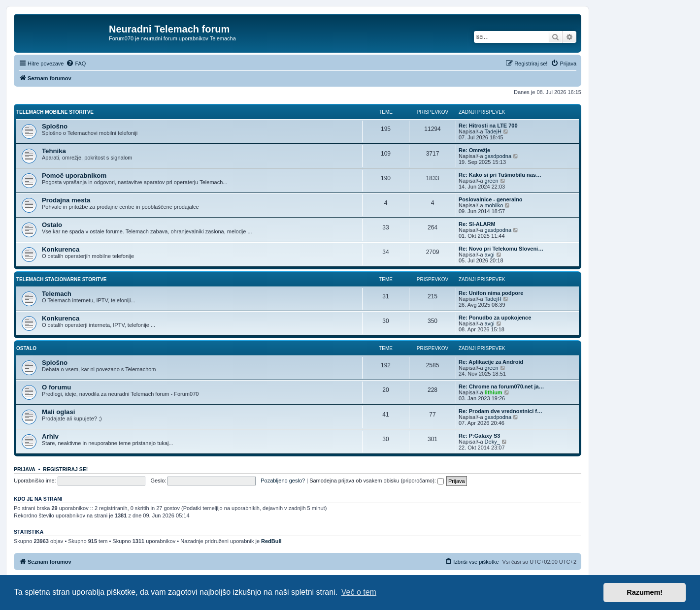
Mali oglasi (58, 412)
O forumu (56, 387)
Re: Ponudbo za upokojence (495, 318)
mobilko (494, 205)
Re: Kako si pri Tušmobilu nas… (500, 175)
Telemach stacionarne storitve (62, 279)
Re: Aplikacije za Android (491, 362)
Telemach (57, 294)
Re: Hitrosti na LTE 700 (488, 126)
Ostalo (52, 225)
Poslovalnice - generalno (491, 199)
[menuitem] (76, 64)
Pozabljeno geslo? (283, 481)
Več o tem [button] (359, 592)
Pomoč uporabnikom (74, 176)
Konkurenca (61, 249)
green (492, 181)
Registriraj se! (65, 469)
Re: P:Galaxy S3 (479, 436)
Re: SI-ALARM (477, 224)
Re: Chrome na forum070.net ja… (501, 386)
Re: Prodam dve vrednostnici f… (500, 411)
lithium (494, 392)
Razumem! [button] (645, 592)
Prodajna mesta (66, 200)
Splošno (55, 126)
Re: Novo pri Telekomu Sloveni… (501, 249)
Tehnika (54, 151)
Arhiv (50, 436)
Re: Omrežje (474, 150)
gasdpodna (498, 156)
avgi (490, 255)
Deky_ (492, 442)
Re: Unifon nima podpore (491, 293)
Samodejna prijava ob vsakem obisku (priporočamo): (377, 481)
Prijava (25, 469)
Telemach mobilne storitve (55, 112)
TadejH (493, 131)
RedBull (271, 541)
